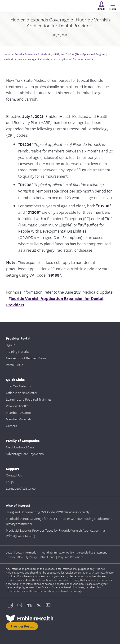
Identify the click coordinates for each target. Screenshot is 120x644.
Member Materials (19, 419)
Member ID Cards (18, 412)
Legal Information (27, 552)
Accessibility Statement (92, 552)
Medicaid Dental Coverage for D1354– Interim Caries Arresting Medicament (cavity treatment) (59, 521)
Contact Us (14, 475)
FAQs (10, 482)
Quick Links (15, 379)
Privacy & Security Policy (22, 557)
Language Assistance (21, 488)
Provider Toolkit (17, 406)
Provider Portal (18, 338)
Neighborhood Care (20, 447)
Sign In (11, 345)
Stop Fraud (48, 557)
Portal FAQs (14, 365)
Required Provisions (71, 557)
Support (12, 468)
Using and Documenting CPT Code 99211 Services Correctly (48, 512)
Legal (9, 552)
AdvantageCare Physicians (25, 454)
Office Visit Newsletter (22, 393)
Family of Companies (23, 440)
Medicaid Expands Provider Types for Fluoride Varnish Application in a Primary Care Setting (55, 533)
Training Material (18, 351)
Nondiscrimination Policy (58, 552)
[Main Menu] (112, 6)
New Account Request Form (26, 358)
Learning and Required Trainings (29, 399)
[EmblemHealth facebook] (10, 605)
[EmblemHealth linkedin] (29, 605)
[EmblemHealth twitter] (39, 605)
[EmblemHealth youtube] (48, 605)
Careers (11, 426)
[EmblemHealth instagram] (20, 605)
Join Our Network (19, 386)
